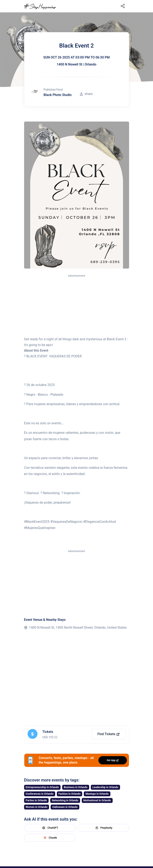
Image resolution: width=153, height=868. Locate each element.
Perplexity (103, 828)
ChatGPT (50, 828)
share (86, 94)
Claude (50, 838)
